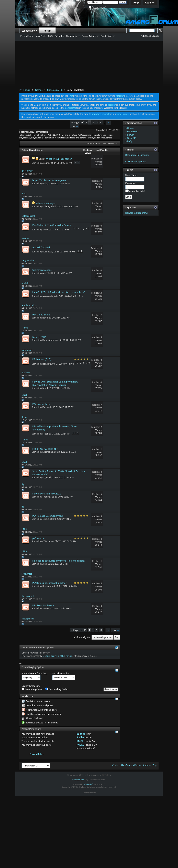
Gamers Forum (133, 765)
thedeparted (49, 586)
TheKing (46, 497)
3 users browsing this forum (58, 656)
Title (24, 150)
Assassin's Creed (41, 247)
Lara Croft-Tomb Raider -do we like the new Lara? (59, 292)
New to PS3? (39, 337)
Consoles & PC (55, 90)
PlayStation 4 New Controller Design (52, 225)
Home (131, 128)
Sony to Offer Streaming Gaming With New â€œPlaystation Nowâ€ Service (55, 383)
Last (75, 126)
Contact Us (70, 108)
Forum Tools (92, 143)
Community (72, 36)
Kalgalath (47, 407)
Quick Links (106, 36)
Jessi (45, 564)
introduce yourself (101, 114)
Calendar (59, 36)
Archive (147, 765)
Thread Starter (36, 150)
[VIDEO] (81, 745)
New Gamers (123, 114)
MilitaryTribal (49, 207)
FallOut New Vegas (46, 203)
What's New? (29, 31)
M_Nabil (47, 478)
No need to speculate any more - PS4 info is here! (59, 561)
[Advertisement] (89, 65)
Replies (87, 150)
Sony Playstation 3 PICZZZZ (47, 494)
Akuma (46, 163)
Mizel (45, 388)
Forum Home (27, 36)
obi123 (46, 273)
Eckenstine (48, 452)
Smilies (80, 737)
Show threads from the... (35, 673)
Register (150, 3)
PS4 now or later (41, 404)
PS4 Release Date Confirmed (48, 516)
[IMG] (80, 741)
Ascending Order (32, 689)
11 (101, 122)
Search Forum (109, 143)
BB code (81, 734)
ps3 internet (39, 538)
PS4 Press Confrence (43, 605)
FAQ (50, 36)
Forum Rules (37, 754)
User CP (132, 138)
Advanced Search (150, 36)
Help (136, 3)
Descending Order (57, 689)
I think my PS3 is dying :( (45, 449)
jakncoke (47, 364)
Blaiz (45, 184)
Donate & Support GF (137, 213)
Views (88, 153)
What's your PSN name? (59, 159)
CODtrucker (48, 541)
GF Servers (133, 131)
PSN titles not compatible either (49, 583)
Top (117, 637)
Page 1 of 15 (80, 122)
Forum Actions (89, 36)
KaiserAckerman (50, 340)
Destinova (47, 252)
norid (45, 318)
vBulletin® (88, 784)
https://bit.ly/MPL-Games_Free (49, 180)
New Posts (41, 36)
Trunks (46, 230)
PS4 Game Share (41, 315)
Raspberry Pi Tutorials (137, 155)
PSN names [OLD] (42, 359)
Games (39, 90)
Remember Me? (98, 7)
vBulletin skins (79, 780)
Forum (48, 31)
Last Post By (103, 150)
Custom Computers (136, 161)
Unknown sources (42, 270)
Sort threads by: (61, 673)
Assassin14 (48, 296)
